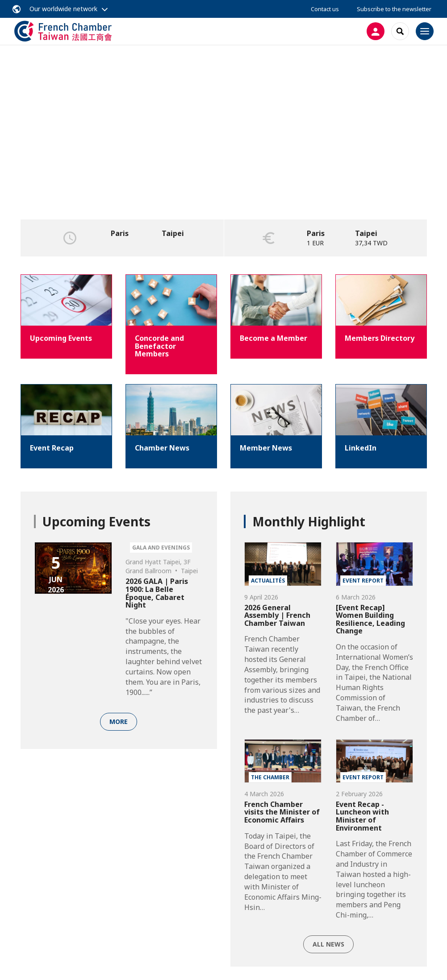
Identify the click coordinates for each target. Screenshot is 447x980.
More (119, 722)
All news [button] (328, 944)
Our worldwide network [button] (63, 9)
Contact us (325, 9)
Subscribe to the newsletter (394, 9)
